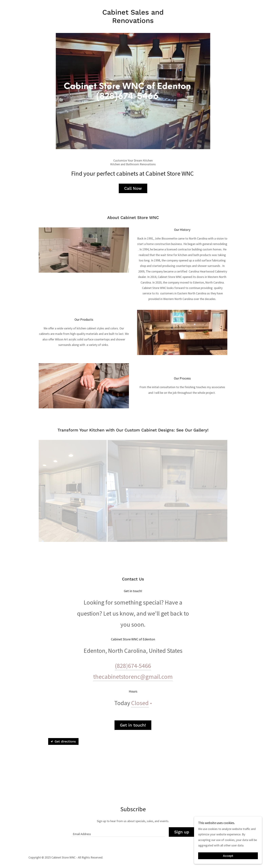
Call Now (133, 201)
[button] (150, 716)
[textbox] (118, 845)
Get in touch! (133, 738)
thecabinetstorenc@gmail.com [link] (133, 689)
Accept (228, 856)
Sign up (182, 845)
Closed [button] (140, 716)
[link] (133, 22)
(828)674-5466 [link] (133, 679)
